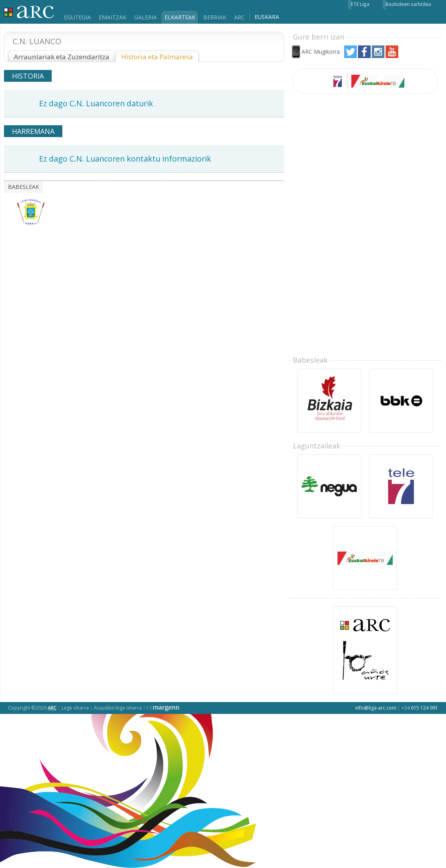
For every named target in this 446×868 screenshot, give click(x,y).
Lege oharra (75, 708)
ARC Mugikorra (321, 52)
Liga (29, 12)
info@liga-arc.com (376, 708)
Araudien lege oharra (118, 708)
